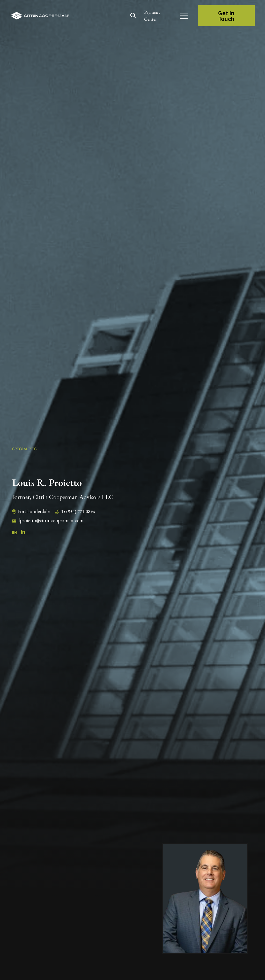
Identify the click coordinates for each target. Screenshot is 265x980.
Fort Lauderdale (34, 511)
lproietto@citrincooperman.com (51, 520)
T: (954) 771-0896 (78, 511)
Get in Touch (226, 16)
